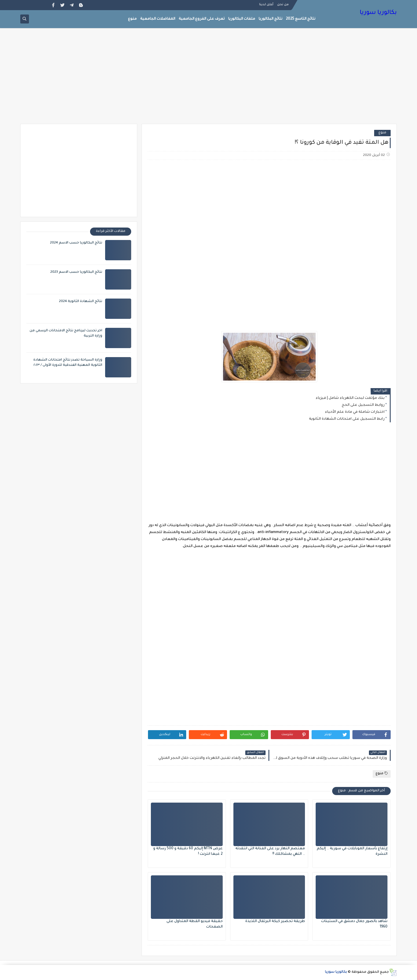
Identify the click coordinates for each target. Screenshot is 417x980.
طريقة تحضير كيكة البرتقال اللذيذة (275, 921)
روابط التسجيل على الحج (363, 405)
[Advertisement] (209, 79)
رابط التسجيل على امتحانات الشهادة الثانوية (347, 419)
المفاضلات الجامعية (158, 19)
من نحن (283, 5)
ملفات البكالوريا (242, 19)
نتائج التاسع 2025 (301, 19)
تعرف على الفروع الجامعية (202, 19)
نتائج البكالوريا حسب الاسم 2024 (76, 243)
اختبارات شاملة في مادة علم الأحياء (355, 412)
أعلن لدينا (266, 5)
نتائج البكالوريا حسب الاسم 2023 (76, 272)
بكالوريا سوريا (378, 13)
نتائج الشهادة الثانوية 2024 (81, 302)
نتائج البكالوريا (270, 19)
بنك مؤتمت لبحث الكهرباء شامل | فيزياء (350, 398)
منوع (132, 19)
